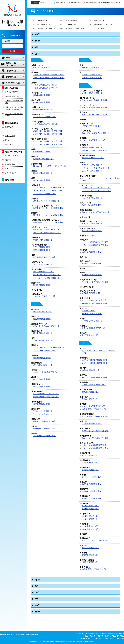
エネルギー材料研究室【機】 (45, 351)
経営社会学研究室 (12, 92)
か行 (37, 41)
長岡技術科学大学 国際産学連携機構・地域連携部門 (103, 3)
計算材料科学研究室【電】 (44, 272)
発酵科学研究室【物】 (42, 250)
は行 (37, 586)
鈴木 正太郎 (10, 136)
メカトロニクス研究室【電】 (93, 198)
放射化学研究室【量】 (90, 509)
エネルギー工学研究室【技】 (45, 194)
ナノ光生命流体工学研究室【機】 (46, 124)
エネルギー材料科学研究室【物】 (46, 372)
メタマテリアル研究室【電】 (93, 223)
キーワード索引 (13, 83)
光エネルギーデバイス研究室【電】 (47, 201)
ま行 (37, 593)
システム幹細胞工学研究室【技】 (46, 88)
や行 (37, 599)
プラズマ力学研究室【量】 (44, 264)
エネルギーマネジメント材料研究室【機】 (50, 187)
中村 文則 (9, 144)
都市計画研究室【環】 (42, 379)
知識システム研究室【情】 (44, 411)
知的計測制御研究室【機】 (44, 340)
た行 (37, 54)
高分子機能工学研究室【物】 (45, 257)
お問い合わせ (60, 3)
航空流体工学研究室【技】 (92, 75)
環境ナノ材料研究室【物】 (44, 240)
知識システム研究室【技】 (44, 414)
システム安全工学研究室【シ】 (94, 140)
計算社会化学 (10, 164)
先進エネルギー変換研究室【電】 (95, 100)
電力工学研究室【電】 (42, 358)
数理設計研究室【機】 (90, 562)
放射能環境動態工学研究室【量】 (46, 397)
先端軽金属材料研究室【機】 (93, 147)
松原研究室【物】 (89, 311)
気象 (7, 169)
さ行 (37, 47)
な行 (37, 580)
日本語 (35, 3)
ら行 (37, 605)
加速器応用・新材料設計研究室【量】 (48, 134)
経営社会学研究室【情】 (43, 67)
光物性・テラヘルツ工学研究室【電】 (96, 212)
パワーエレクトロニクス (14, 156)
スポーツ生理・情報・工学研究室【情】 (49, 75)
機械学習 (8, 160)
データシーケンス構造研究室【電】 (95, 282)
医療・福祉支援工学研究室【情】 (95, 377)
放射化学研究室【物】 (90, 506)
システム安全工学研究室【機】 (94, 406)
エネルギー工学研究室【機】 (45, 117)
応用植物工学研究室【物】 (44, 159)
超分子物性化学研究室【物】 (45, 429)
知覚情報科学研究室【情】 (92, 126)
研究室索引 (11, 71)
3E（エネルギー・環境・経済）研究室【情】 (51, 166)
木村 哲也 (9, 131)
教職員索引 (11, 77)
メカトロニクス (11, 173)
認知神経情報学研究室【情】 (93, 93)
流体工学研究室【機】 (42, 180)
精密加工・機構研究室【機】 (45, 421)
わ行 (37, 612)
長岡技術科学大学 (75, 3)
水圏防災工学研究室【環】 (92, 67)
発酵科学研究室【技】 (42, 247)
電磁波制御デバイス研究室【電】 (95, 303)
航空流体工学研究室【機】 (92, 78)
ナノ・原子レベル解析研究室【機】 (47, 278)
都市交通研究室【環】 (42, 404)
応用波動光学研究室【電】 (92, 424)
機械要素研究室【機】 (90, 392)
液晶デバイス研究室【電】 (92, 205)
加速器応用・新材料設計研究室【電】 (48, 131)
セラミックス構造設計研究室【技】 (47, 230)
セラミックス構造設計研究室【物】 (47, 233)
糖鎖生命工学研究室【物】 (92, 252)
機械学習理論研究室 (12, 96)
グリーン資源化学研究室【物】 (94, 328)
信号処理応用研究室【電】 (44, 365)
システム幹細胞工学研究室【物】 (46, 85)
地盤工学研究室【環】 (90, 548)
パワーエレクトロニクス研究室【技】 (48, 191)
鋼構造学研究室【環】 (42, 285)
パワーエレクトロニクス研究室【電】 (96, 191)
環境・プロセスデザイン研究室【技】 (96, 133)
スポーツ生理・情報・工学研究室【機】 (49, 78)
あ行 (37, 34)
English (42, 3)
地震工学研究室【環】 (42, 152)
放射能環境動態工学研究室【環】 (46, 394)
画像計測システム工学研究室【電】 (47, 326)
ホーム (9, 58)
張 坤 (8, 140)
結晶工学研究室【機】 (42, 95)
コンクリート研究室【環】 (92, 477)
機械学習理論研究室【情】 (44, 333)
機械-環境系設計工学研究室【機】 (95, 409)
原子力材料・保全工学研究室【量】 (47, 275)
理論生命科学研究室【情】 (44, 110)
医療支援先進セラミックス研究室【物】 (49, 208)
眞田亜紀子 (9, 127)
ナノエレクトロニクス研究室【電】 (95, 300)
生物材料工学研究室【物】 (92, 263)
